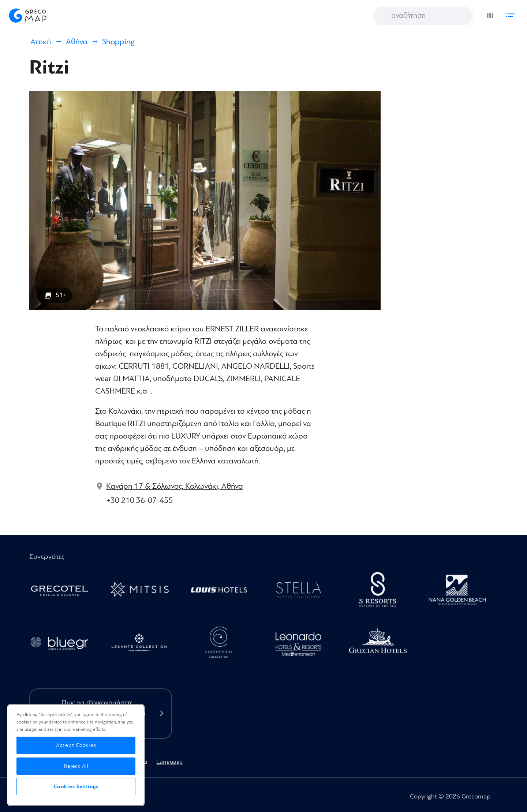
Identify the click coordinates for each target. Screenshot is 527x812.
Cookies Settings (76, 787)
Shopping (118, 42)
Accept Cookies (76, 745)
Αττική (41, 42)
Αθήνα (77, 42)
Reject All (76, 766)
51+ (61, 295)
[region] (76, 755)
